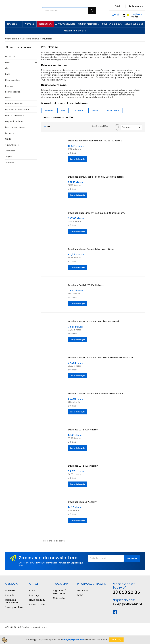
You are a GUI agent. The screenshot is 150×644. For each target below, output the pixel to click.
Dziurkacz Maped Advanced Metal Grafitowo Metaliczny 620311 (101, 357)
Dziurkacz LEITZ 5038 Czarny (83, 430)
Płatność (10, 595)
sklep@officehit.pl (127, 604)
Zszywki (9, 157)
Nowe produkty (37, 600)
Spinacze (10, 133)
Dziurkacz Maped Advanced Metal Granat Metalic (94, 321)
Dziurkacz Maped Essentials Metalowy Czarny (92, 249)
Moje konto (59, 598)
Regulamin (82, 591)
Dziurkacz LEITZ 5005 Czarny (83, 466)
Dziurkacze (10, 57)
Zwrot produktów (14, 607)
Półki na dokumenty (14, 115)
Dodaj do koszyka (78, 159)
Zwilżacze (10, 162)
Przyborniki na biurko (15, 121)
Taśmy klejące (12, 145)
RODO (80, 595)
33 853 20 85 (126, 592)
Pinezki (8, 98)
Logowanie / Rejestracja (59, 592)
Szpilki (8, 139)
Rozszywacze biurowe (15, 127)
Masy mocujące (13, 80)
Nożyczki (9, 86)
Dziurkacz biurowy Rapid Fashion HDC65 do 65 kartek (96, 177)
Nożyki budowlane (13, 92)
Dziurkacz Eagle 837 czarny (82, 502)
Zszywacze (10, 151)
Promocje (34, 595)
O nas (32, 591)
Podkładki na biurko (14, 104)
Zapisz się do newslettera (48, 558)
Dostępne (131, 128)
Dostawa (10, 591)
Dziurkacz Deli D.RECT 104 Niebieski (86, 285)
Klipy (7, 68)
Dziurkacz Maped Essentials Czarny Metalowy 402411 (95, 394)
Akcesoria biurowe (18, 47)
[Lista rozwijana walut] (119, 6)
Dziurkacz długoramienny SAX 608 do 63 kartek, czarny (97, 213)
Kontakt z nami (37, 604)
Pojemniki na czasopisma (17, 110)
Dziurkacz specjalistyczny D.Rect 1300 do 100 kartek (95, 141)
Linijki (8, 74)
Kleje (7, 62)
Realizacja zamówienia (12, 601)
